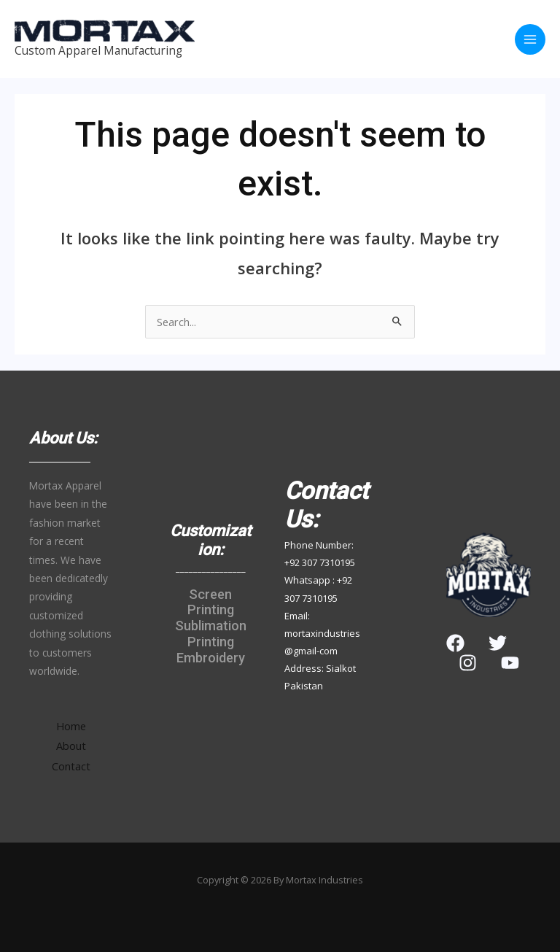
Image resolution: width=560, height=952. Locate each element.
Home (71, 726)
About (71, 746)
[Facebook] (455, 643)
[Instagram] (468, 663)
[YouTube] (510, 663)
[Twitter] (498, 643)
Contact (71, 766)
